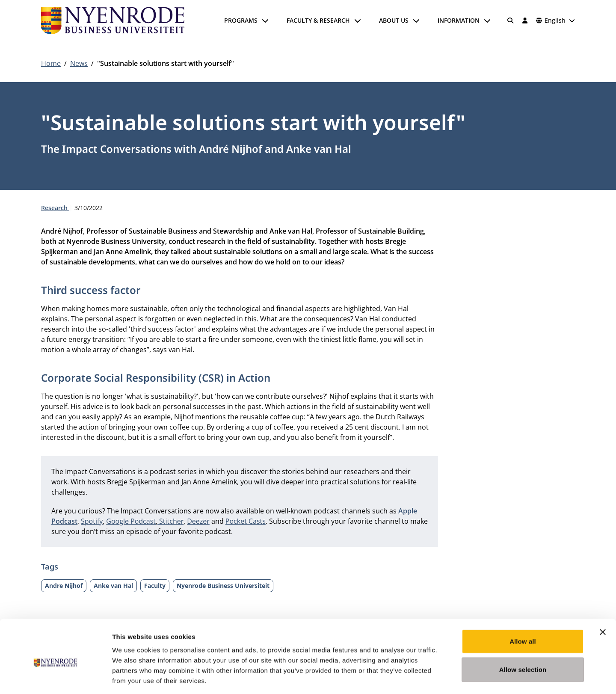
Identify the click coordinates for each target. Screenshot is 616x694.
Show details (449, 677)
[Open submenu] (265, 21)
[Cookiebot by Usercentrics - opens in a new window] (55, 677)
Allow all (523, 603)
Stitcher (171, 521)
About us (394, 20)
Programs (241, 20)
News (79, 63)
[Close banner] (603, 594)
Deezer (198, 521)
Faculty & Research (318, 20)
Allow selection (523, 631)
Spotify (92, 521)
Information (459, 20)
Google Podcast (131, 521)
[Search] (511, 21)
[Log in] (525, 21)
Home (51, 63)
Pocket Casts (246, 521)
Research (55, 208)
